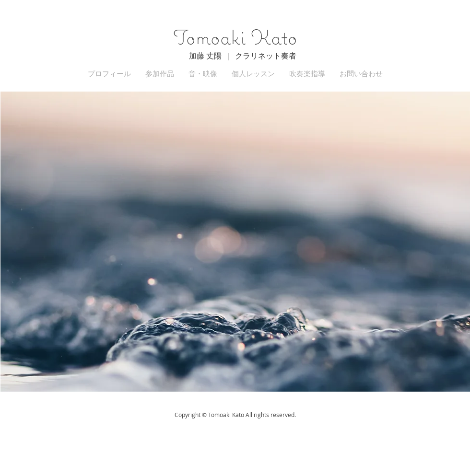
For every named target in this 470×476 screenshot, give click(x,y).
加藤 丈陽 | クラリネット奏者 (243, 56)
